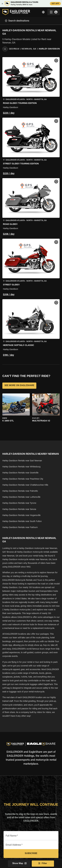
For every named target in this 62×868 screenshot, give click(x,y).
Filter (43, 864)
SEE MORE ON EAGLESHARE (19, 386)
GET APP (55, 4)
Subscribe (31, 854)
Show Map (19, 864)
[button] (31, 86)
